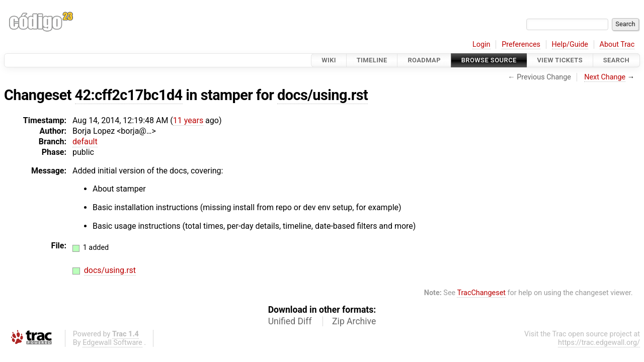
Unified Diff (290, 321)
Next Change (605, 77)
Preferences (521, 44)
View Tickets (560, 60)
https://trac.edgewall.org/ (599, 343)
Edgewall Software (112, 343)
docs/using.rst (323, 95)
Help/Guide (570, 44)
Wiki (329, 60)
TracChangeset (481, 293)
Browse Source (489, 60)
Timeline (372, 60)
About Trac (617, 44)
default (85, 142)
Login (481, 44)
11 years (188, 120)
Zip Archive (354, 321)
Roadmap (424, 60)
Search (616, 60)
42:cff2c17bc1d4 (129, 95)
